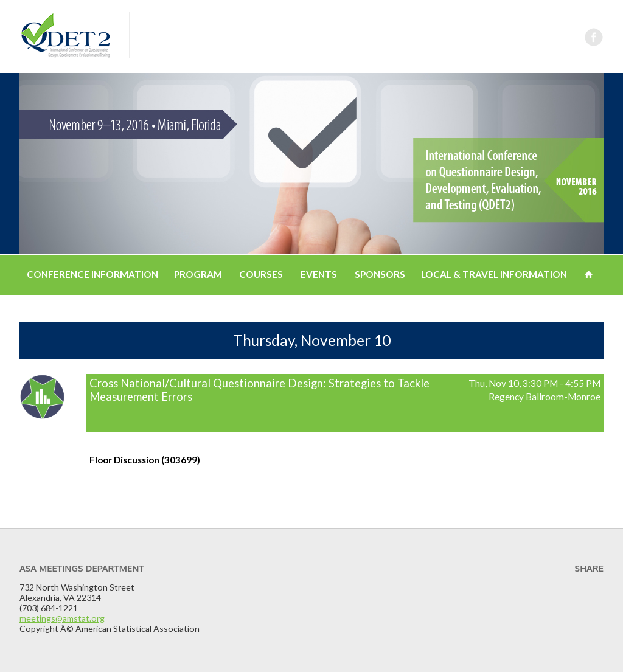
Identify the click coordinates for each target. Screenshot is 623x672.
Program (198, 274)
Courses (261, 274)
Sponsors (380, 274)
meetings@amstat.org (62, 618)
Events (319, 274)
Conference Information (92, 274)
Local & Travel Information (494, 274)
